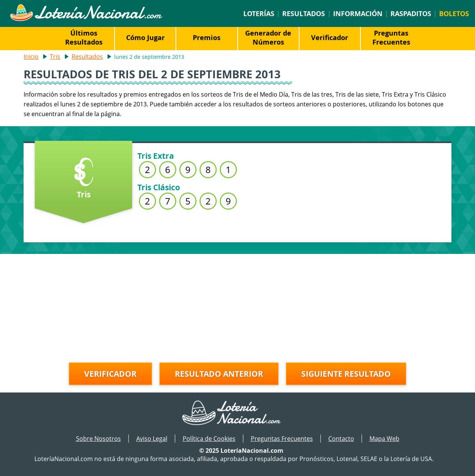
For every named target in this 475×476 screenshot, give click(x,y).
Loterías (259, 13)
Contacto (341, 439)
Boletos (454, 13)
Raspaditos (411, 13)
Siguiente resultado (346, 374)
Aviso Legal (152, 439)
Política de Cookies (209, 439)
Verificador (330, 37)
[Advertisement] (238, 306)
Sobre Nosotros (98, 439)
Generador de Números (268, 37)
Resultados (304, 13)
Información (358, 13)
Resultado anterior (219, 374)
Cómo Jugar (145, 37)
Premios (207, 37)
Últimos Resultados (84, 37)
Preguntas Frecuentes (391, 37)
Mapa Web (384, 439)
